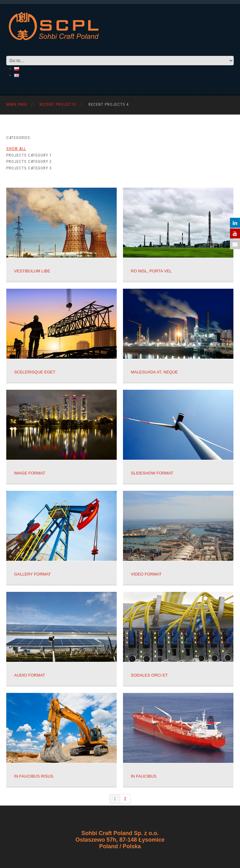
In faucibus (144, 776)
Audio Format (30, 675)
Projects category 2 (29, 161)
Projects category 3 (29, 168)
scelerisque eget (35, 372)
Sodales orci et (149, 675)
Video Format (146, 574)
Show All (16, 149)
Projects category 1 (29, 155)
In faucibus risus (34, 776)
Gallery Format (32, 574)
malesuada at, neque (154, 372)
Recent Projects (58, 104)
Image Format (30, 473)
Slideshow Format (152, 473)
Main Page (17, 104)
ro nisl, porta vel (151, 271)
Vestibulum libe (32, 271)
